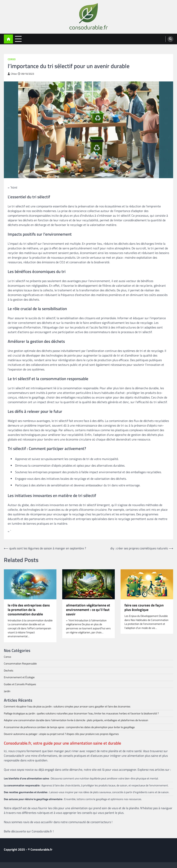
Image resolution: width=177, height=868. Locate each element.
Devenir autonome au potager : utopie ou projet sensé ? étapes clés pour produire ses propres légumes (61, 734)
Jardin (7, 691)
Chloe (12, 74)
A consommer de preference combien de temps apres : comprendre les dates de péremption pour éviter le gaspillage (69, 727)
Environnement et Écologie (19, 677)
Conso (12, 59)
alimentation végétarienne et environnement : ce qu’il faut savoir (88, 610)
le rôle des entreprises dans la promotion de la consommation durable (29, 610)
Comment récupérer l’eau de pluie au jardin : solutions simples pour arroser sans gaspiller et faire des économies (67, 706)
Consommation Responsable (20, 663)
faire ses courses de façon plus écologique (144, 608)
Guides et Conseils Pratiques (20, 684)
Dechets (9, 670)
